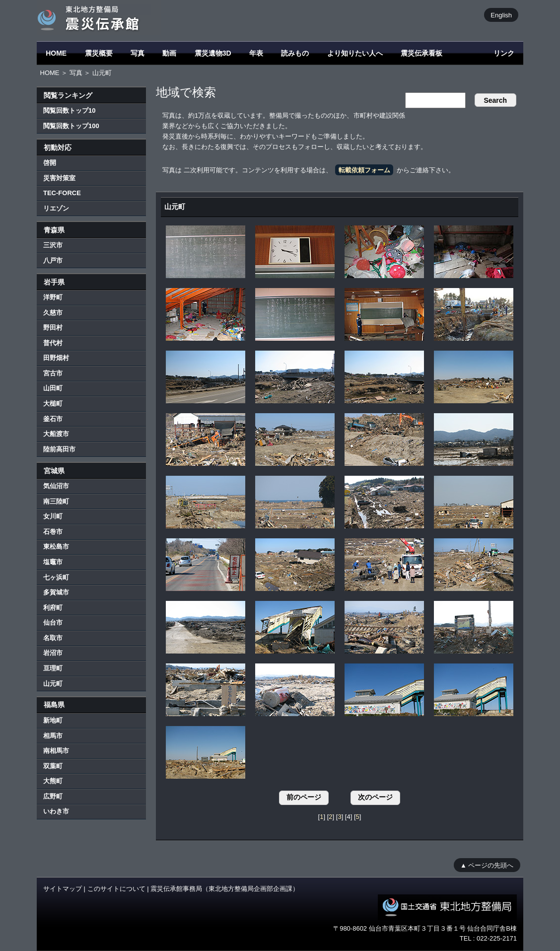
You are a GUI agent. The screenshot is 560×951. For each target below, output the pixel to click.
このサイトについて (116, 889)
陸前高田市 (59, 449)
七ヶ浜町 (56, 577)
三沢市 (53, 245)
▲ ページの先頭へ (487, 865)
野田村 (53, 328)
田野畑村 (56, 358)
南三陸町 (56, 501)
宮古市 (53, 373)
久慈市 (53, 313)
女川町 (53, 516)
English (501, 15)
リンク (504, 53)
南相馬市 (56, 751)
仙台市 (53, 622)
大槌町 (53, 403)
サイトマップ (63, 889)
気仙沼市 (56, 486)
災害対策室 (59, 178)
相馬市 (53, 736)
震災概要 (99, 53)
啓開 (50, 163)
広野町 (53, 796)
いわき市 (56, 811)
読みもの (295, 53)
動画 (169, 53)
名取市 (53, 638)
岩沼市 (53, 653)
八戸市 (53, 260)
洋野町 (53, 297)
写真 (138, 53)
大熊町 (53, 781)
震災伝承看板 (421, 53)
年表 (256, 53)
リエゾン (56, 208)
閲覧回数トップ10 (69, 110)
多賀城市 (56, 592)
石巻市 (53, 532)
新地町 (53, 720)
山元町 (53, 684)
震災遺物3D (213, 53)
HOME (56, 53)
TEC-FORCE (62, 193)
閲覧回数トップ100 (71, 126)
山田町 (53, 388)
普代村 (53, 343)
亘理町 (53, 668)
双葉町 (53, 766)
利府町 (53, 608)
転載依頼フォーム (364, 170)
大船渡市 (56, 434)
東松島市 (56, 547)
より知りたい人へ (355, 53)
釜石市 (53, 419)
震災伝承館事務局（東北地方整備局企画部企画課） (225, 889)
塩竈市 (53, 562)
